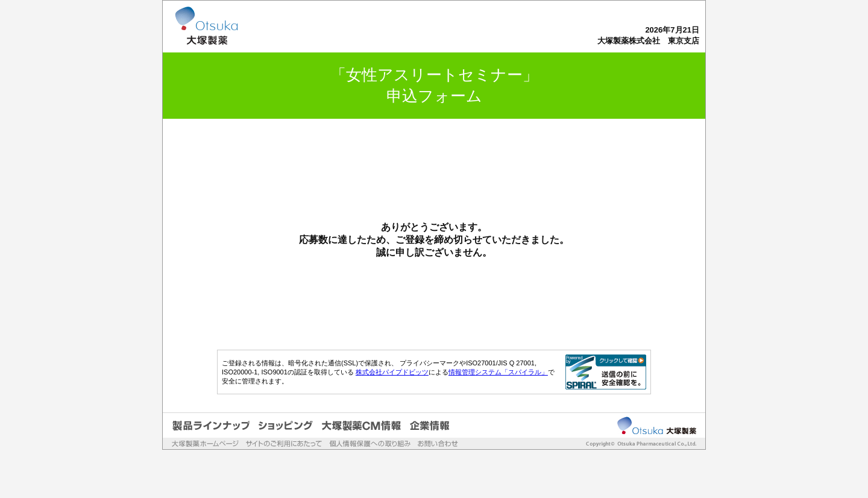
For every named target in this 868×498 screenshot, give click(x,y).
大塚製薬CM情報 (361, 426)
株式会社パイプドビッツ (392, 372)
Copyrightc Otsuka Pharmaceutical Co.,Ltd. (634, 444)
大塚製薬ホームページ (205, 443)
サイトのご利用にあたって (284, 443)
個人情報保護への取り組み (370, 443)
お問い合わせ (438, 443)
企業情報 (430, 426)
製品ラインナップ (211, 426)
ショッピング (286, 426)
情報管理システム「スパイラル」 (498, 372)
